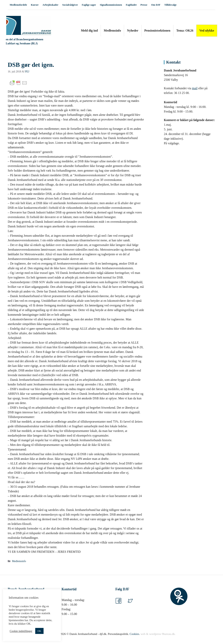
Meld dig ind (89, 31)
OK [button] (39, 631)
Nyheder (133, 31)
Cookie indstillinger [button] (21, 631)
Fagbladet (131, 5)
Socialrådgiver (70, 5)
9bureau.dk (168, 634)
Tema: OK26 (185, 31)
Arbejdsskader (50, 5)
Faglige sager (89, 5)
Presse (144, 5)
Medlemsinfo (112, 31)
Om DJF (156, 5)
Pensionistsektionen (157, 31)
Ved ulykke (207, 31)
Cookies (134, 634)
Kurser (35, 5)
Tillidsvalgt (170, 5)
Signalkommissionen (111, 5)
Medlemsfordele (18, 5)
